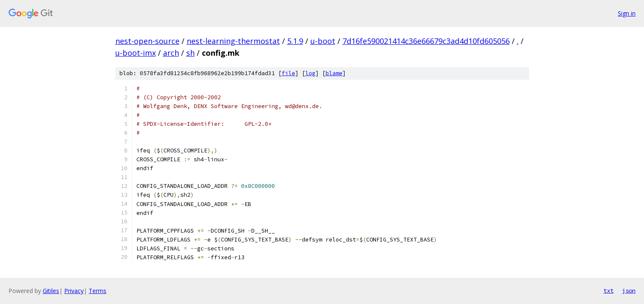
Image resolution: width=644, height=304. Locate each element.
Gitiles (51, 291)
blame (334, 73)
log (310, 73)
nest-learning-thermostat (233, 41)
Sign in (627, 13)
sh (190, 53)
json (629, 290)
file (288, 73)
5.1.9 (295, 41)
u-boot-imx (136, 53)
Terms (98, 291)
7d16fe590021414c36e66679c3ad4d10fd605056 (426, 41)
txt (609, 290)
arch (171, 53)
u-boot (323, 41)
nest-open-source (147, 41)
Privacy (74, 291)
